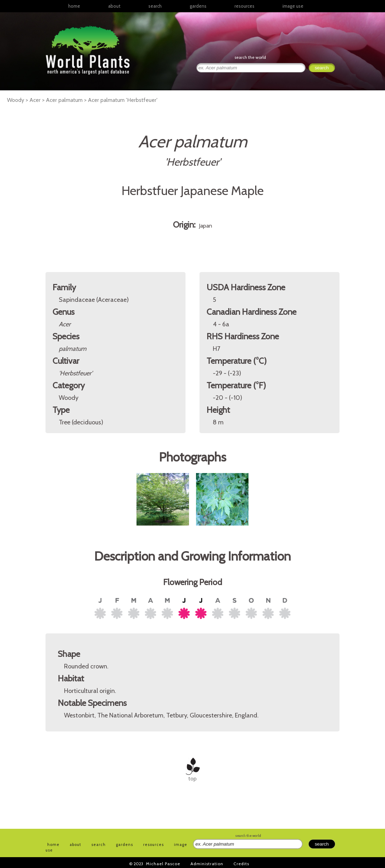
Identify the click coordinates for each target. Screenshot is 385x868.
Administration (207, 864)
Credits (241, 864)
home (74, 6)
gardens (198, 6)
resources (153, 845)
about (114, 6)
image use (293, 6)
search (155, 6)
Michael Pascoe (163, 864)
